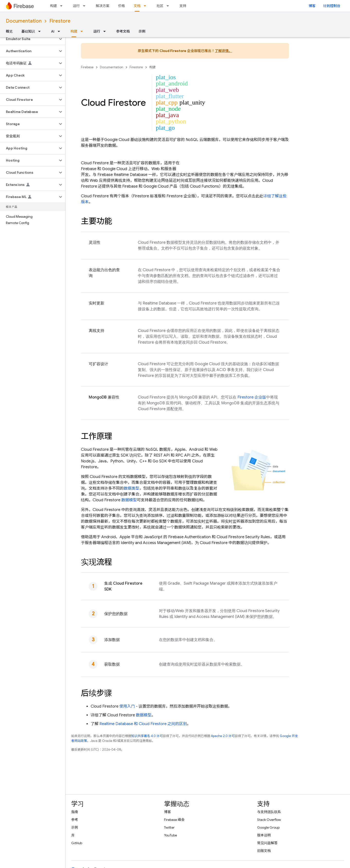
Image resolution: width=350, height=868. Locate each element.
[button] (29, 39)
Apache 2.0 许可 (223, 736)
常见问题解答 (267, 843)
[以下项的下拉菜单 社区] (169, 6)
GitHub (77, 843)
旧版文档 (264, 851)
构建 (53, 6)
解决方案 (103, 6)
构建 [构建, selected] (74, 31)
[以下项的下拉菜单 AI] (60, 31)
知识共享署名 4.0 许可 (147, 736)
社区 (160, 6)
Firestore (60, 21)
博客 (312, 6)
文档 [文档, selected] (137, 6)
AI (53, 31)
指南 (75, 812)
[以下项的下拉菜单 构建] (63, 6)
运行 (76, 6)
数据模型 (129, 500)
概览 (9, 31)
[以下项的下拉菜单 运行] (86, 6)
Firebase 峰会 (174, 820)
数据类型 (131, 488)
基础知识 (28, 31)
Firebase (87, 67)
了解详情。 (223, 51)
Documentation (24, 21)
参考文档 (123, 31)
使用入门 (127, 706)
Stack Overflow (269, 820)
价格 (122, 6)
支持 (183, 6)
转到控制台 (332, 6)
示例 (142, 31)
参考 (75, 820)
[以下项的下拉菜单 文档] (146, 6)
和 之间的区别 (143, 724)
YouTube (171, 835)
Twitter (169, 827)
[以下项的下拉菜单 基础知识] (41, 31)
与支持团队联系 (269, 812)
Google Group (268, 827)
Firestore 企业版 (252, 397)
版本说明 (264, 835)
